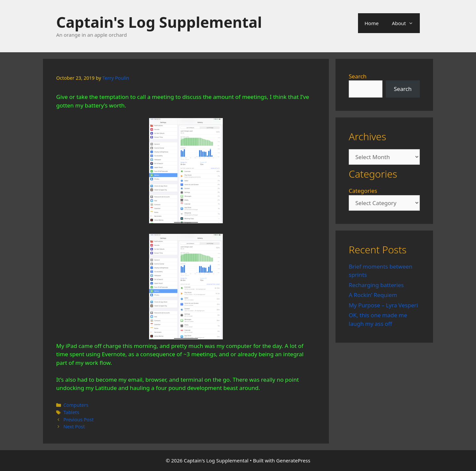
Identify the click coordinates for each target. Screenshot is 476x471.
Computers (76, 405)
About (406, 23)
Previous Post (79, 420)
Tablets (71, 412)
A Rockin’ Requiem (373, 295)
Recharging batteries (376, 285)
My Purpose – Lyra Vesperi (383, 305)
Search (358, 76)
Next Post (74, 427)
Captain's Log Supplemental (159, 22)
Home (372, 23)
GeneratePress (293, 460)
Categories (363, 191)
